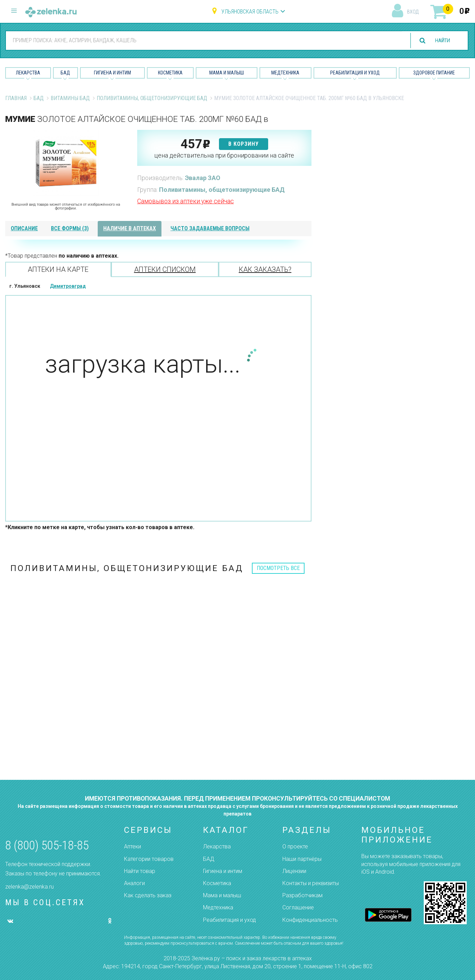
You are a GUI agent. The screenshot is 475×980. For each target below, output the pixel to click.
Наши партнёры (302, 859)
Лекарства (28, 73)
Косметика (170, 73)
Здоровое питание (434, 73)
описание (24, 228)
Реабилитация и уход (355, 73)
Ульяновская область (250, 12)
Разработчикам (302, 895)
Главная (16, 98)
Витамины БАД (70, 98)
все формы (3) (70, 228)
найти (441, 41)
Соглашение (298, 907)
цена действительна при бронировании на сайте (224, 155)
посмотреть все (278, 568)
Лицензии (294, 871)
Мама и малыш (227, 73)
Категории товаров (149, 859)
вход (413, 12)
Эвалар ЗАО (203, 178)
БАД (65, 73)
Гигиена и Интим (112, 73)
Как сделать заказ (148, 895)
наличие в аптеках (130, 228)
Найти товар (140, 871)
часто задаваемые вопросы (210, 228)
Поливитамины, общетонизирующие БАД (152, 98)
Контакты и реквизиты (311, 883)
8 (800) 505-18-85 (47, 845)
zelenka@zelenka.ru (29, 887)
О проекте (295, 847)
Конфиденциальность (310, 920)
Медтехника (285, 73)
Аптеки (133, 847)
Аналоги (134, 883)
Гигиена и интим (223, 871)
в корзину (244, 144)
